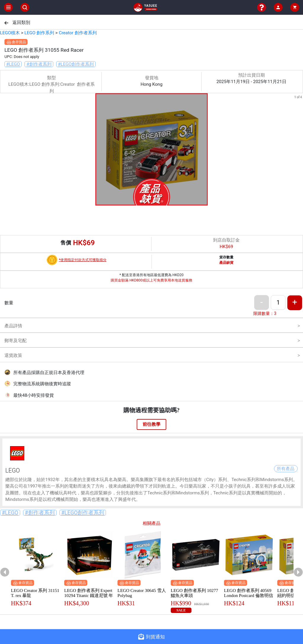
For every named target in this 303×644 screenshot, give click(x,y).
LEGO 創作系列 (39, 33)
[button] (141, 201)
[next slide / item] (299, 150)
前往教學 (151, 424)
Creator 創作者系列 (78, 33)
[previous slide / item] (4, 150)
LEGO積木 (10, 33)
